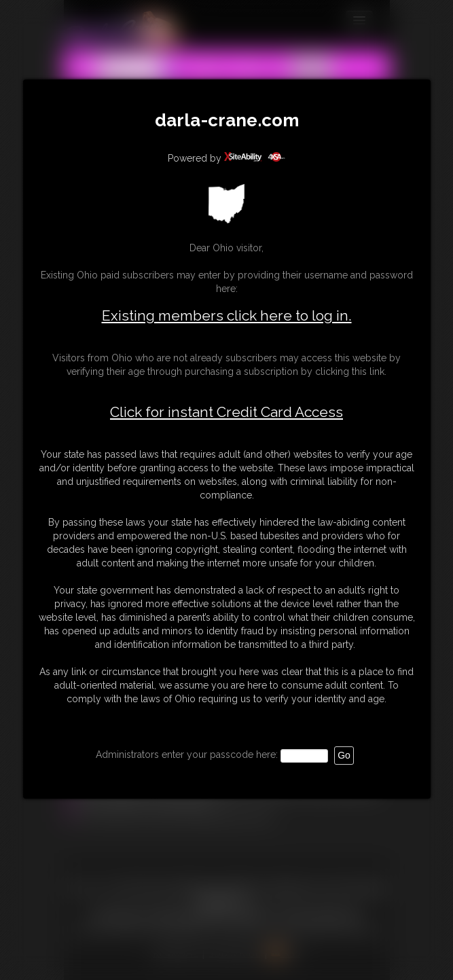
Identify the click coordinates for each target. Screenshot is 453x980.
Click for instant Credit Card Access (227, 412)
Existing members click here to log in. (227, 315)
